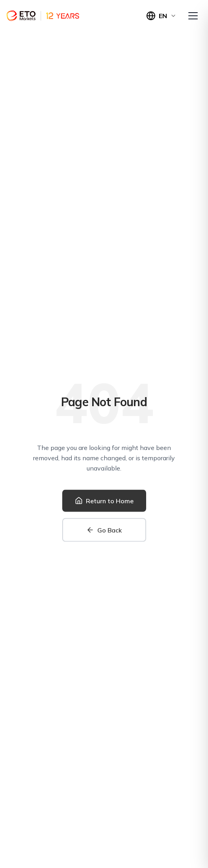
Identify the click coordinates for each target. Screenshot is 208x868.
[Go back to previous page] (104, 531)
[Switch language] (161, 16)
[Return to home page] (104, 501)
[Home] (43, 16)
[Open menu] (193, 16)
